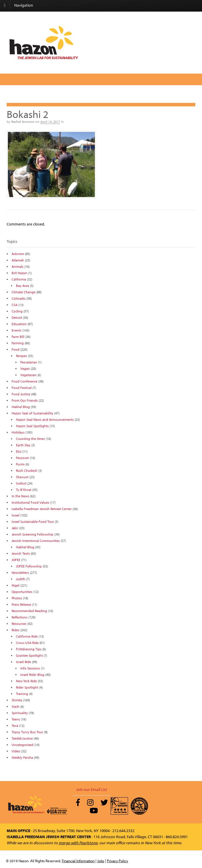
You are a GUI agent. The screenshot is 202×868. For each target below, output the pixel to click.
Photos (17, 598)
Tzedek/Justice (22, 738)
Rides (16, 630)
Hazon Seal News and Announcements (45, 420)
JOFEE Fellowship (29, 566)
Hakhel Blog (21, 407)
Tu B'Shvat (24, 490)
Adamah (18, 260)
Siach (16, 706)
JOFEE (16, 560)
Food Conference (25, 381)
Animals (18, 266)
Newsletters (20, 573)
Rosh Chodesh (27, 471)
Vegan (25, 369)
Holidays (18, 432)
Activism (18, 254)
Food (16, 349)
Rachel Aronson (23, 122)
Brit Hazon (19, 273)
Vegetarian (28, 375)
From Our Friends (25, 400)
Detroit (17, 317)
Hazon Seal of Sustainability (33, 413)
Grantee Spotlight (29, 655)
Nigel (16, 585)
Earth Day (23, 445)
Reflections (20, 617)
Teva (15, 726)
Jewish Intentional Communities (36, 541)
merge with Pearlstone (78, 843)
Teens (16, 719)
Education (19, 324)
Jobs (101, 861)
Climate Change (24, 292)
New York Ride (26, 681)
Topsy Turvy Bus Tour (27, 732)
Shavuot (22, 477)
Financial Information (78, 861)
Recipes (21, 356)
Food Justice (21, 394)
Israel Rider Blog (32, 675)
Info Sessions (30, 668)
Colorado (19, 298)
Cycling (17, 311)
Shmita (17, 700)
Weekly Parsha (22, 757)
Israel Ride (24, 662)
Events (17, 330)
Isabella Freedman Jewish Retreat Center (42, 509)
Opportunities (22, 592)
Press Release (21, 604)
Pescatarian (29, 362)
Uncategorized (22, 745)
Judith (21, 579)
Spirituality (20, 713)
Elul (19, 451)
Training (22, 694)
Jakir (15, 528)
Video (16, 751)
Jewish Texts (21, 553)
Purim (20, 464)
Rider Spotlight (27, 687)
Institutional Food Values (30, 502)
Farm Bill (18, 337)
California (19, 279)
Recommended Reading (29, 611)
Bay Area (22, 286)
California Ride (27, 636)
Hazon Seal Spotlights (32, 426)
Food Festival (22, 388)
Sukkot (21, 483)
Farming (18, 343)
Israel (16, 515)
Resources (19, 624)
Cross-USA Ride (27, 643)
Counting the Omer (30, 439)
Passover (22, 458)
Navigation (24, 5)
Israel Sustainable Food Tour (33, 522)
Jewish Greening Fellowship (33, 534)
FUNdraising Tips (29, 649)
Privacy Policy (117, 861)
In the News (20, 496)
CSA (15, 305)
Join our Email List (92, 789)
